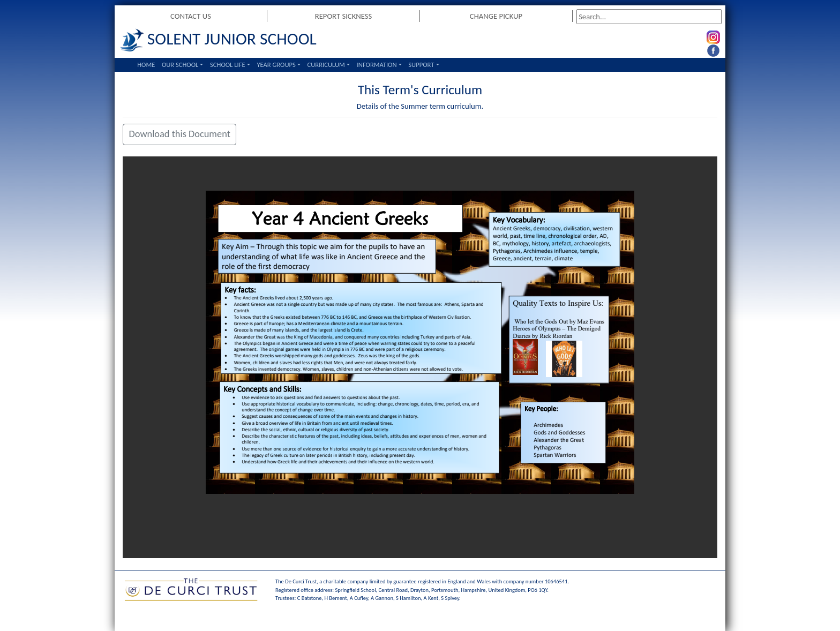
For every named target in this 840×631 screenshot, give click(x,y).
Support (421, 65)
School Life (228, 65)
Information (377, 65)
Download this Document (179, 134)
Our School (180, 65)
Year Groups (276, 65)
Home (146, 65)
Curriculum (326, 65)
